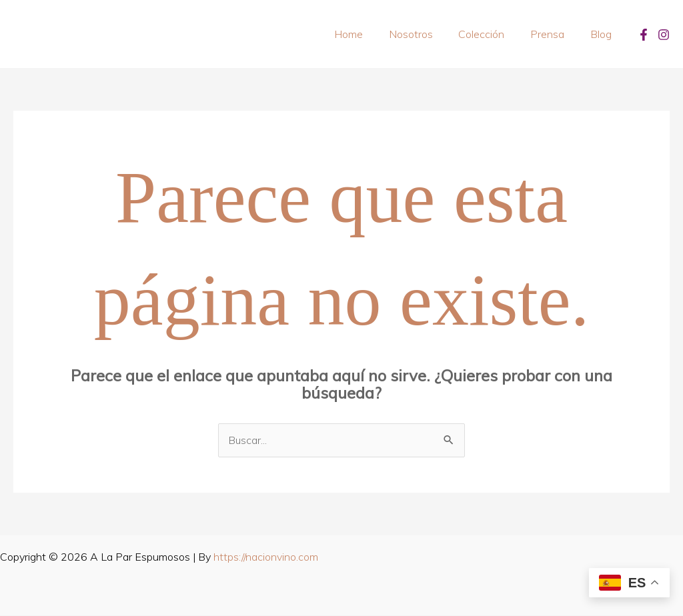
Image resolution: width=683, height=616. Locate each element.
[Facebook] (644, 35)
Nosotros (426, 34)
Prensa (554, 34)
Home (369, 34)
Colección (493, 34)
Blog (603, 34)
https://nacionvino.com (266, 557)
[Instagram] (664, 35)
